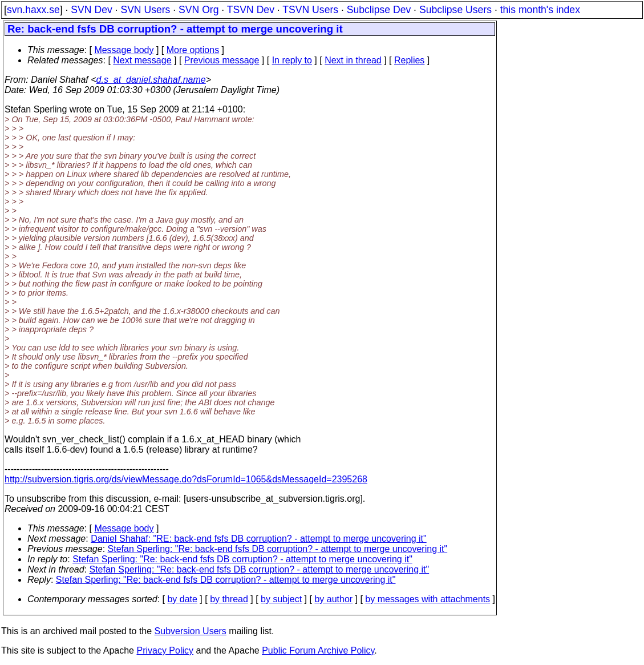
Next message (142, 60)
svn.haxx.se (33, 10)
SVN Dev (91, 10)
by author (333, 599)
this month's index (540, 10)
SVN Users (145, 10)
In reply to (292, 60)
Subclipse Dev (379, 10)
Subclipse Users (455, 10)
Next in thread (353, 60)
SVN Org (199, 10)
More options (193, 50)
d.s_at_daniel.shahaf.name (151, 80)
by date (182, 599)
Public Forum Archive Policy (318, 650)
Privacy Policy (165, 650)
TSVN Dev (251, 10)
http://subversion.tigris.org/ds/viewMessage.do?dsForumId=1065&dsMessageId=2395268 (186, 479)
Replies (409, 60)
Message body (124, 50)
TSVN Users (310, 10)
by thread (229, 599)
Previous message (222, 60)
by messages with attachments (428, 599)
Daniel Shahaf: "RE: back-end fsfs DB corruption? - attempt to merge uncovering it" (259, 539)
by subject (281, 599)
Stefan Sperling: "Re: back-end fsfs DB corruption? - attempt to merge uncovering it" (278, 549)
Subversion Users (191, 631)
